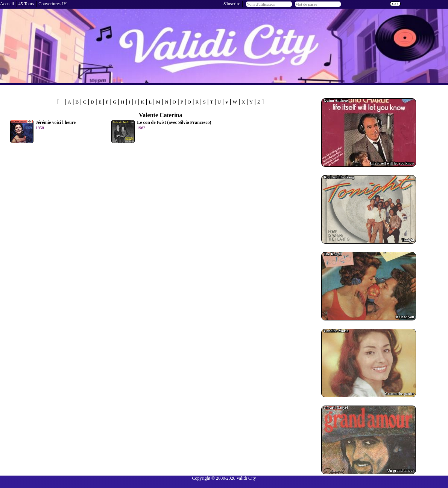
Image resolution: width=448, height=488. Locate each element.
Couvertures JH (52, 4)
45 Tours (26, 4)
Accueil (7, 4)
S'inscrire (232, 4)
